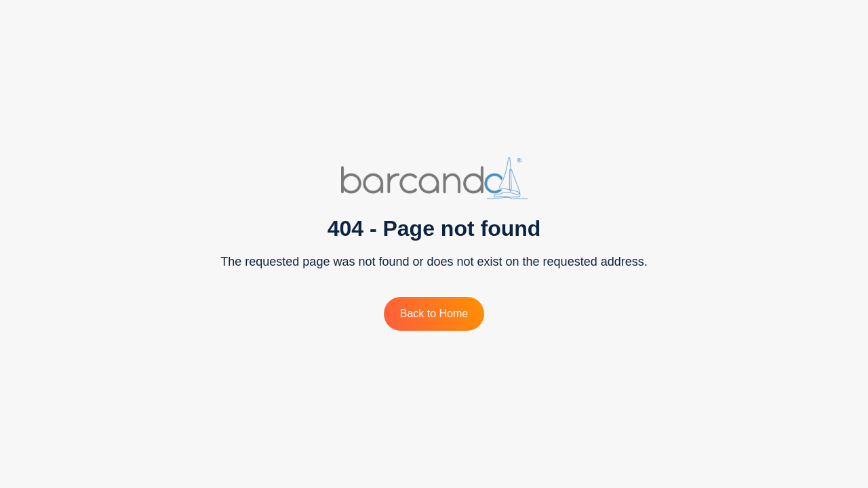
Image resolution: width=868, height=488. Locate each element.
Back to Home (434, 313)
